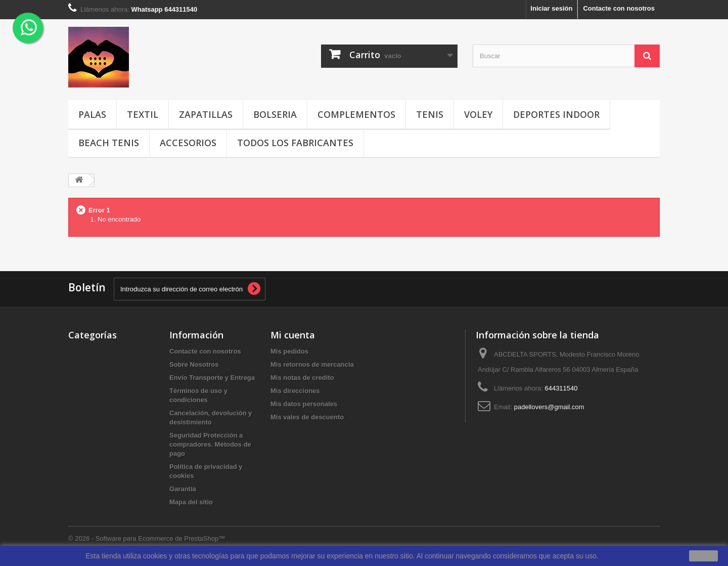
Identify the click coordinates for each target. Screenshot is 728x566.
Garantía (183, 489)
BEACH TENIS (109, 143)
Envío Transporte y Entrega (212, 378)
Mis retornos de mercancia (312, 364)
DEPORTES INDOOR (556, 114)
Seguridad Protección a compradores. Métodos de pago (210, 444)
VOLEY (478, 114)
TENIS (430, 114)
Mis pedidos (289, 351)
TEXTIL (143, 114)
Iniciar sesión (551, 8)
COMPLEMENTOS (356, 114)
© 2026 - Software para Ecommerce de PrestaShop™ (147, 538)
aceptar (703, 556)
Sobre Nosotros (194, 364)
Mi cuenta (293, 335)
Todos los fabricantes (295, 143)
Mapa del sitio (191, 502)
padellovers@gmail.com (549, 407)
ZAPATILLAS (206, 114)
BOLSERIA (275, 114)
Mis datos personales (304, 404)
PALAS (92, 114)
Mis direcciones (295, 391)
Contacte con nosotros (619, 8)
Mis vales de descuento (307, 417)
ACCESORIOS (188, 143)
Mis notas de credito (302, 378)
